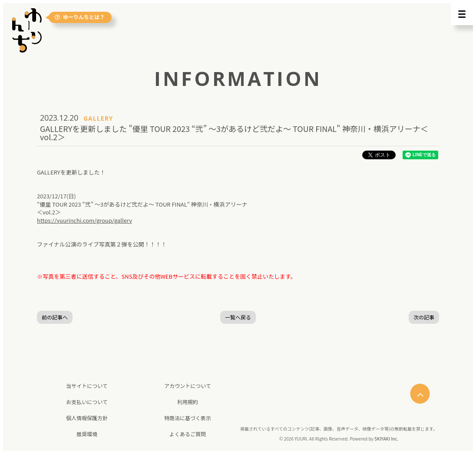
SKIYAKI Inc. (386, 439)
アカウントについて (188, 386)
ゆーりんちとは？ (80, 17)
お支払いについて (87, 402)
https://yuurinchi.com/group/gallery (84, 220)
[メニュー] (462, 14)
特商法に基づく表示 (188, 418)
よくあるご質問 (188, 434)
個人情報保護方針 (87, 418)
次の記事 (424, 317)
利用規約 (188, 402)
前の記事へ (55, 317)
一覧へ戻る (238, 317)
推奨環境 (87, 434)
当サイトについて (87, 386)
